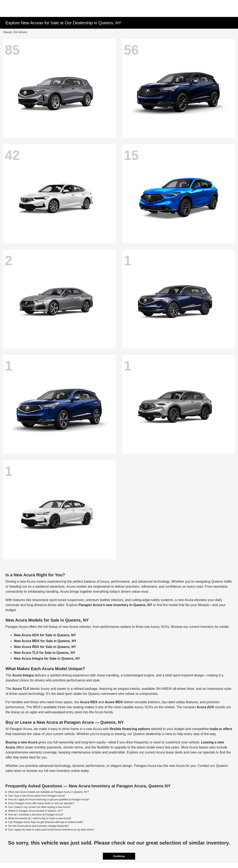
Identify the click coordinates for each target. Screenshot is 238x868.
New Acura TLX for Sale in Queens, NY (45, 653)
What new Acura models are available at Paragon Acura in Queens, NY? (49, 792)
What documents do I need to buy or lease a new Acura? (40, 818)
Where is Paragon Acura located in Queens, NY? (35, 811)
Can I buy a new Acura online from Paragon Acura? (37, 796)
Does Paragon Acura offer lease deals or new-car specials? (41, 803)
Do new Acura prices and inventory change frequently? (39, 826)
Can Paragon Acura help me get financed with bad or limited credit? (46, 822)
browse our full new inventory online (53, 771)
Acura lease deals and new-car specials (186, 752)
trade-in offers (221, 729)
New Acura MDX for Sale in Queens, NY (45, 641)
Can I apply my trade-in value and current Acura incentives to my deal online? (51, 830)
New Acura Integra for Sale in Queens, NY (47, 659)
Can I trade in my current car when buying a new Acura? (39, 807)
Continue (119, 856)
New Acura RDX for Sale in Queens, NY (45, 647)
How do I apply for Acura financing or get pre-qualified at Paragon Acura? (49, 800)
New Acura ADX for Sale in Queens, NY (45, 635)
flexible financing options (130, 729)
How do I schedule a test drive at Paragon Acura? (36, 815)
